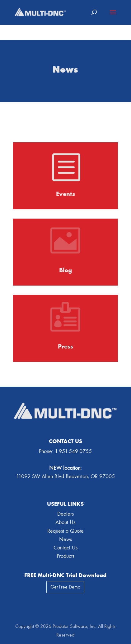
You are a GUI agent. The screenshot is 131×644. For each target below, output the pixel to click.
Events (65, 194)
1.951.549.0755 (73, 451)
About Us (65, 522)
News (65, 539)
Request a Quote (65, 531)
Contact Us (65, 548)
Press (65, 346)
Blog (65, 270)
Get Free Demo (65, 587)
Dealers (65, 514)
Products (65, 556)
